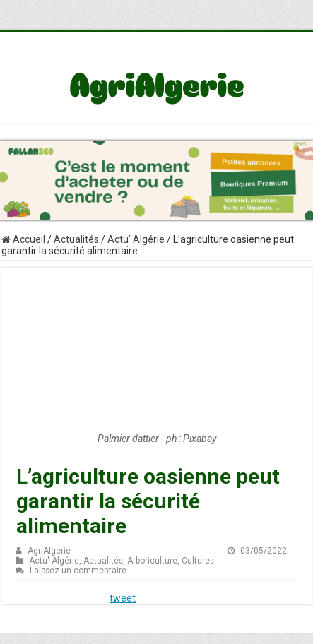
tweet (123, 598)
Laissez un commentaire (78, 571)
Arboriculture (152, 561)
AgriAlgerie (49, 551)
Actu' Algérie (136, 239)
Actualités (76, 239)
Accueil (23, 239)
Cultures (198, 561)
